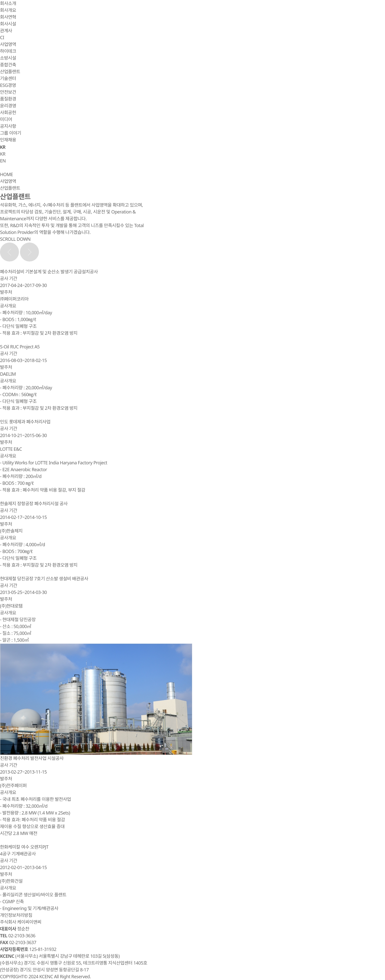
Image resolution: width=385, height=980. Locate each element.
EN (3, 161)
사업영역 (8, 44)
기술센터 (8, 78)
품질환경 (8, 99)
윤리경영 (8, 106)
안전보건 (8, 92)
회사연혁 (8, 17)
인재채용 (8, 140)
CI (2, 37)
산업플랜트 (10, 71)
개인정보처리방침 (16, 915)
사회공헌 (8, 112)
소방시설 (8, 58)
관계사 (6, 31)
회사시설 (8, 24)
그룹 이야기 (11, 133)
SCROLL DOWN (15, 239)
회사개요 (8, 10)
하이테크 (8, 51)
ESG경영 (8, 85)
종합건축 (8, 65)
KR (3, 154)
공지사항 (8, 126)
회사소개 (8, 3)
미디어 (6, 119)
